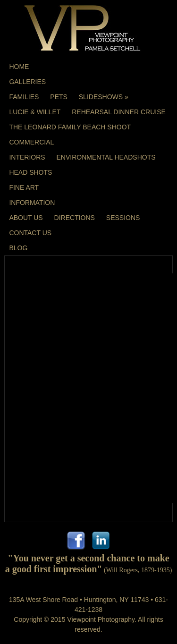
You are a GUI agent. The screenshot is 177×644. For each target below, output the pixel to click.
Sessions (123, 218)
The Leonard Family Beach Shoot (70, 127)
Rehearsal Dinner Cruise (119, 112)
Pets (59, 97)
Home (19, 67)
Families (24, 97)
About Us (26, 218)
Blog (18, 248)
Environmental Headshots (106, 157)
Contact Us (30, 233)
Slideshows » (104, 97)
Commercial (31, 142)
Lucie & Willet (35, 112)
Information (32, 203)
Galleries (27, 82)
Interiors (27, 157)
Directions (75, 218)
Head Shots (30, 172)
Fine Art (24, 187)
